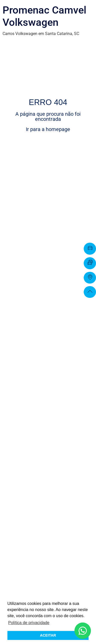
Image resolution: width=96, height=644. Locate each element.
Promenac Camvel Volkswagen (44, 16)
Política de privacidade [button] (29, 623)
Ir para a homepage (48, 129)
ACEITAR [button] (48, 635)
